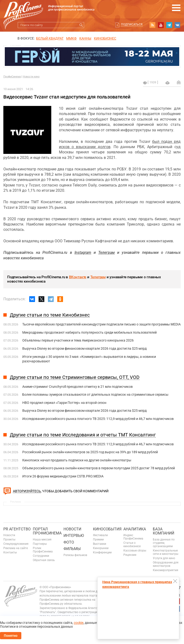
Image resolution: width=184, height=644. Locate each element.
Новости (9, 535)
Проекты (9, 540)
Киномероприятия (166, 570)
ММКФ (71, 38)
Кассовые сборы (135, 551)
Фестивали (100, 535)
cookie (79, 623)
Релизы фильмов (75, 555)
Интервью (74, 536)
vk (178, 25)
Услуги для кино (164, 558)
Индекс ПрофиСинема (133, 537)
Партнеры (40, 544)
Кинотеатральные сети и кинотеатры (166, 552)
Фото (69, 542)
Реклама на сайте (16, 548)
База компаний (164, 531)
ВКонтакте (78, 277)
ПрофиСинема (12, 77)
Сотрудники (41, 556)
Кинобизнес (105, 38)
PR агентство (17, 529)
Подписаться (132, 24)
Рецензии (130, 555)
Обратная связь (44, 560)
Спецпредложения (16, 544)
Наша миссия (42, 540)
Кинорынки (101, 548)
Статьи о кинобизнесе (132, 545)
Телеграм (98, 277)
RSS (152, 25)
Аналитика (135, 529)
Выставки (100, 544)
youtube (161, 25)
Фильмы (72, 549)
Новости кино (31, 77)
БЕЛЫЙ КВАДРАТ (50, 38)
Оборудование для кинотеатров (166, 564)
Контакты (10, 552)
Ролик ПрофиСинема (43, 550)
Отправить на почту (179, 82)
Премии (98, 540)
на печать (167, 83)
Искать (81, 25)
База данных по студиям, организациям (164, 543)
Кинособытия (107, 529)
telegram (169, 25)
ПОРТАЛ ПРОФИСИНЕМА (47, 531)
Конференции (102, 552)
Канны (85, 38)
